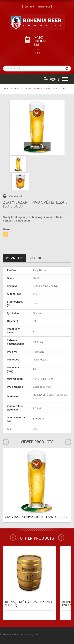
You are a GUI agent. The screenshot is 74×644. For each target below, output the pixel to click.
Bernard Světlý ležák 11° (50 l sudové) (29, 604)
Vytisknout (15, 196)
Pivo (17, 89)
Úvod (6, 89)
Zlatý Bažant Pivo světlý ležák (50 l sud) (37, 517)
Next (61, 537)
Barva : (7, 229)
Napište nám (44, 7)
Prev (13, 537)
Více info (37, 258)
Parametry (15, 258)
